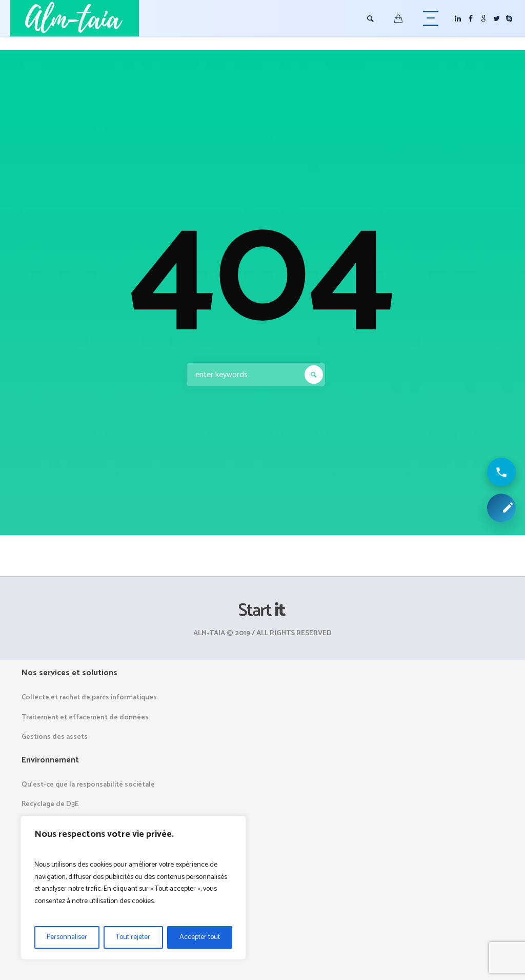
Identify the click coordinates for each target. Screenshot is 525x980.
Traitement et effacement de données (85, 718)
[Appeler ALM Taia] (501, 472)
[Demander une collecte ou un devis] (501, 508)
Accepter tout (200, 937)
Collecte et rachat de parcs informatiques (89, 698)
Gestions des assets (55, 737)
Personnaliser (67, 937)
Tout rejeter (133, 937)
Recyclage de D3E (50, 804)
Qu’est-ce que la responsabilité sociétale (88, 785)
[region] (133, 888)
